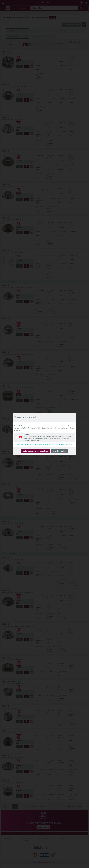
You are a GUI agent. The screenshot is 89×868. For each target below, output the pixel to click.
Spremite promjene (60, 451)
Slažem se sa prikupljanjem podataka (36, 451)
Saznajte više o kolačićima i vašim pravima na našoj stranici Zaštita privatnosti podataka (43, 444)
